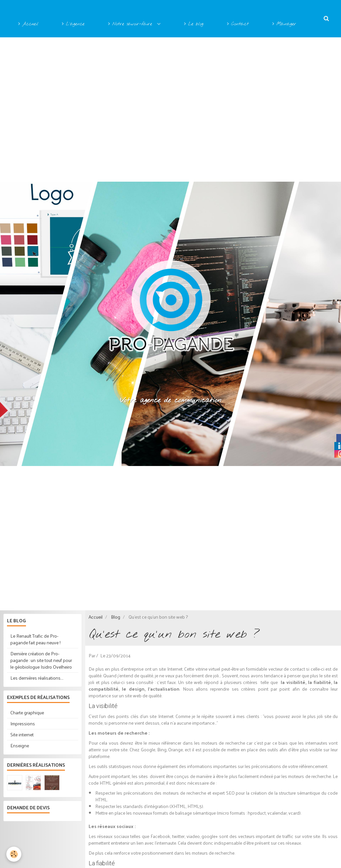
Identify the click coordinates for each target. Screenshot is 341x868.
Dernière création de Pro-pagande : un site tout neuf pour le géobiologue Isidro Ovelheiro (41, 660)
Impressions (23, 723)
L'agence (73, 24)
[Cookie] (14, 854)
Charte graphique (27, 712)
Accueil (28, 24)
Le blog (194, 24)
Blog (116, 617)
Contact (238, 24)
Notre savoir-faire (131, 24)
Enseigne (20, 745)
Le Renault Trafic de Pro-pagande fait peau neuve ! (35, 639)
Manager (284, 24)
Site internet (22, 734)
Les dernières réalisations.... (37, 678)
